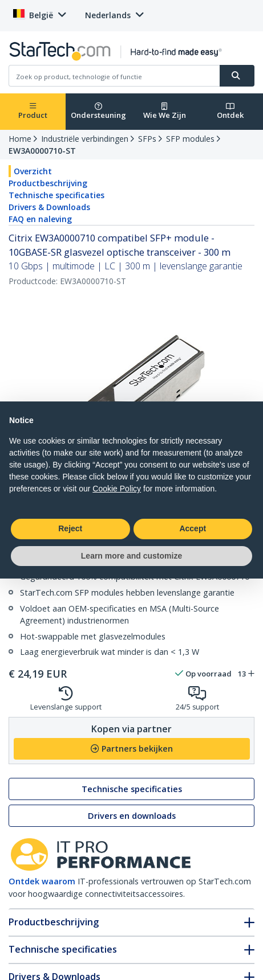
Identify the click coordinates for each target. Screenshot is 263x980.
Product (33, 111)
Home (20, 139)
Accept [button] (193, 528)
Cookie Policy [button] (117, 489)
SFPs (147, 139)
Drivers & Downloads (49, 207)
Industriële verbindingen (85, 139)
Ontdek (230, 111)
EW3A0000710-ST (42, 151)
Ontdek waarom (42, 881)
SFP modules (190, 139)
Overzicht (33, 171)
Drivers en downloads (132, 816)
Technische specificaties (56, 195)
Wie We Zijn (165, 111)
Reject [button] (70, 528)
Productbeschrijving (48, 183)
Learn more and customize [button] (131, 556)
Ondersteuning (98, 111)
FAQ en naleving (40, 219)
